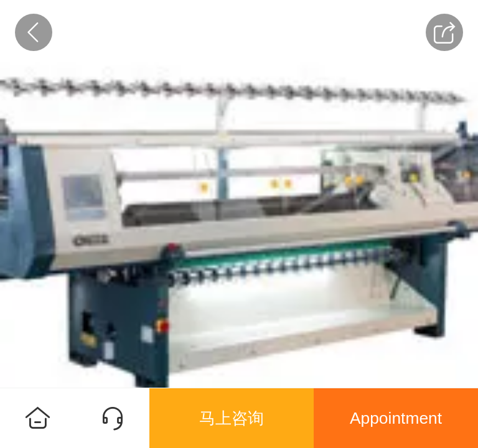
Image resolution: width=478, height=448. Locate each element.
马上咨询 (232, 418)
